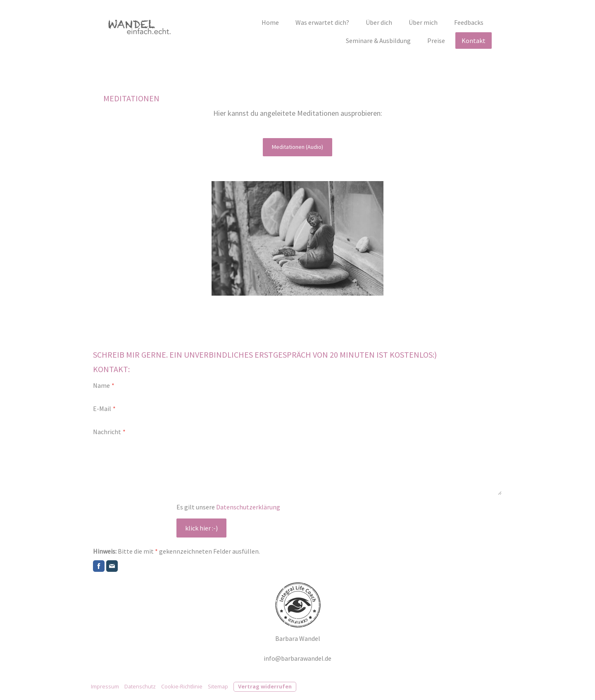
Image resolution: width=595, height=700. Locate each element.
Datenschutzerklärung (248, 507)
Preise (436, 41)
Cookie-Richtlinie (182, 686)
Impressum (105, 686)
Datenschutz (140, 686)
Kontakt (474, 41)
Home (270, 22)
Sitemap (218, 686)
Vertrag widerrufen (265, 686)
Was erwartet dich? (322, 22)
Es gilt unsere (228, 507)
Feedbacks (469, 22)
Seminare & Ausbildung (378, 41)
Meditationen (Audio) (297, 147)
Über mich (423, 22)
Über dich (379, 22)
